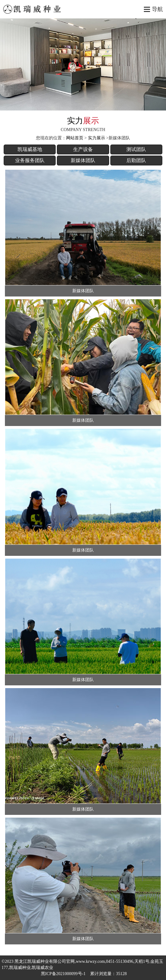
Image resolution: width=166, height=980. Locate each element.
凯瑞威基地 (30, 149)
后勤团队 (136, 160)
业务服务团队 (30, 160)
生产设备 (83, 149)
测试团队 (136, 149)
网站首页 (75, 138)
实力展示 (97, 138)
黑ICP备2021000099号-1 (63, 974)
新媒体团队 (83, 160)
